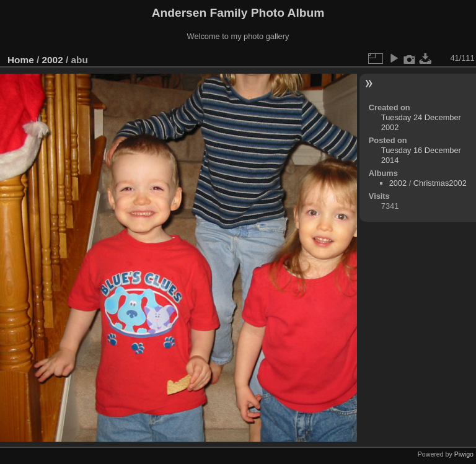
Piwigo (464, 454)
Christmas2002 (440, 183)
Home (21, 60)
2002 (53, 60)
